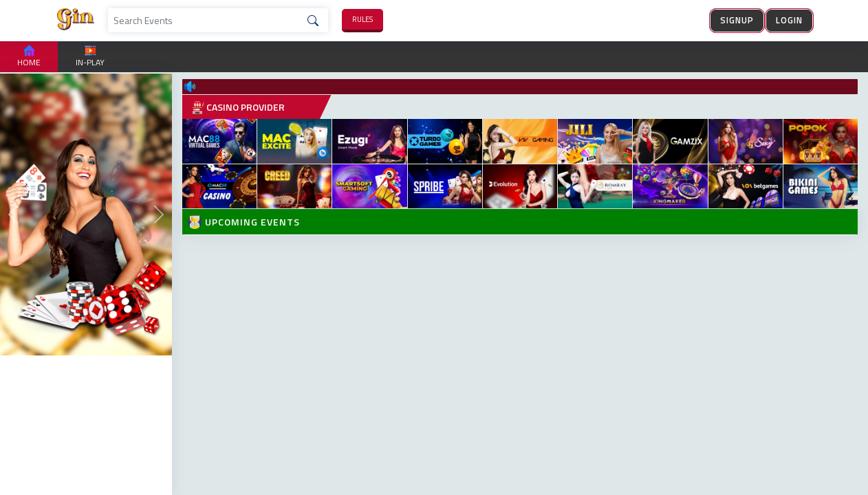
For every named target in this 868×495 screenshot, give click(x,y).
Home (29, 57)
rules (362, 19)
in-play (90, 57)
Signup (737, 20)
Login (789, 20)
